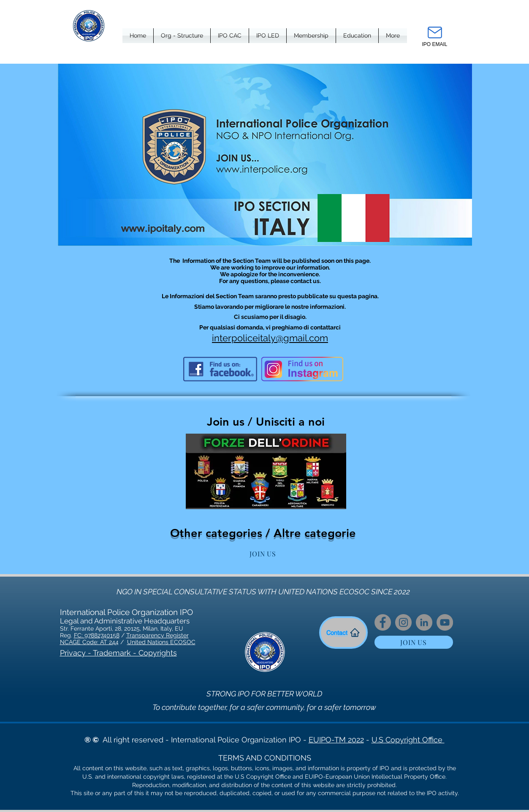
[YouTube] (445, 622)
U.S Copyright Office (408, 740)
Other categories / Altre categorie (263, 533)
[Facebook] (383, 622)
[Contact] (343, 633)
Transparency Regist (155, 635)
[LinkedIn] (424, 622)
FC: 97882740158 (97, 635)
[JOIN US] (263, 554)
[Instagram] (403, 622)
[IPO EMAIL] (435, 35)
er (186, 635)
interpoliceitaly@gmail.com (270, 338)
